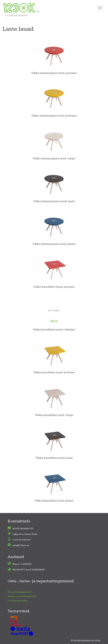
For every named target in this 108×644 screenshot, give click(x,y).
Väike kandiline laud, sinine (54, 501)
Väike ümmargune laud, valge (54, 158)
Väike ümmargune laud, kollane (54, 116)
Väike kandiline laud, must (54, 458)
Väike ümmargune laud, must (54, 201)
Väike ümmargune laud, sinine (54, 244)
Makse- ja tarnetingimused (22, 596)
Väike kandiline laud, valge (54, 415)
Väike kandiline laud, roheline (54, 330)
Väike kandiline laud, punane (54, 287)
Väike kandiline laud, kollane (54, 372)
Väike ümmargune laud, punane (54, 73)
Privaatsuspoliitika (18, 600)
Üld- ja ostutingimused (19, 592)
